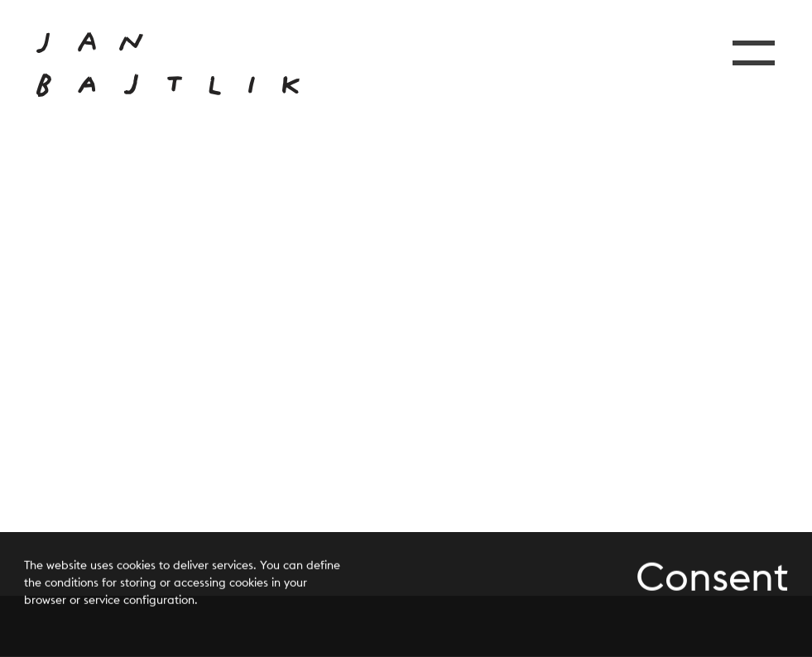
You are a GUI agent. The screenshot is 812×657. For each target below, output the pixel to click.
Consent (712, 578)
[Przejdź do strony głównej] (168, 65)
